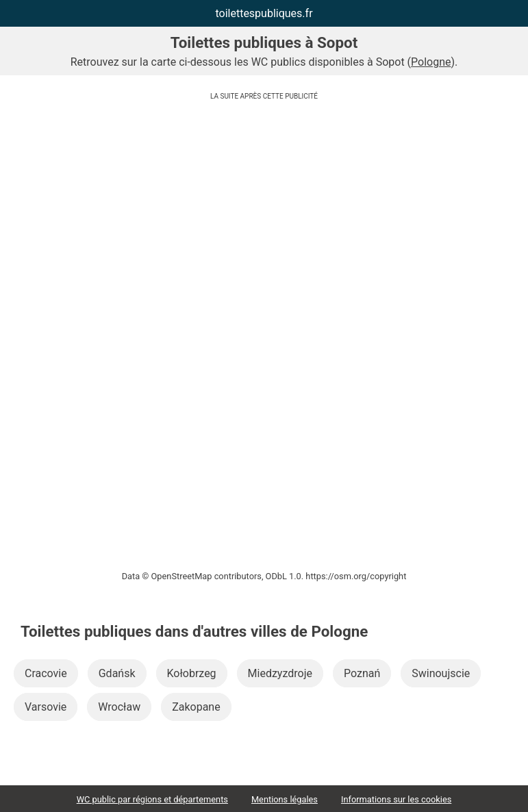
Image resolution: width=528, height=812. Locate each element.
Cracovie (46, 673)
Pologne (431, 62)
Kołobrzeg (192, 673)
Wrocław (119, 707)
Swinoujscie (441, 673)
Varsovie (46, 707)
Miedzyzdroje (280, 673)
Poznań (362, 673)
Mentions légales (285, 799)
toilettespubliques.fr (264, 13)
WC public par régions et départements (152, 799)
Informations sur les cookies (396, 799)
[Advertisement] (264, 202)
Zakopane (196, 707)
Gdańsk (117, 673)
